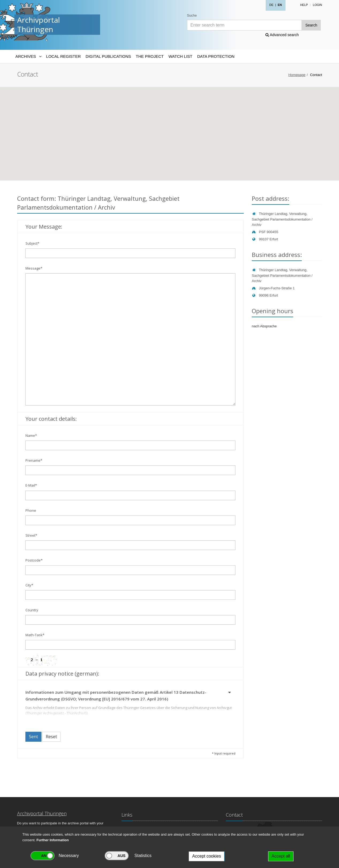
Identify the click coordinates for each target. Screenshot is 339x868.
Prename (34, 460)
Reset (51, 737)
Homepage (297, 75)
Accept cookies (207, 856)
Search (311, 25)
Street (31, 535)
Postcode (34, 560)
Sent (33, 737)
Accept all (281, 856)
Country (32, 610)
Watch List (180, 56)
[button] (230, 693)
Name (31, 435)
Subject (32, 243)
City (29, 585)
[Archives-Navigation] (28, 56)
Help (304, 5)
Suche (192, 15)
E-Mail (31, 485)
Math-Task (35, 635)
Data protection (216, 56)
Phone (31, 510)
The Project (150, 56)
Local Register (63, 56)
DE (271, 5)
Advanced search (282, 35)
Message (34, 268)
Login (317, 5)
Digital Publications (108, 56)
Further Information (53, 840)
